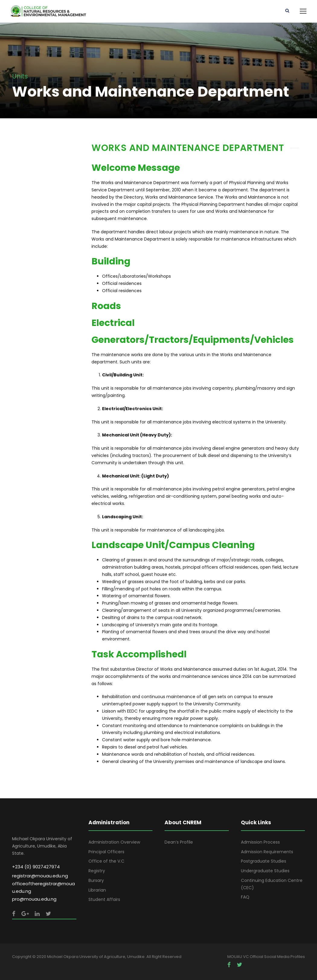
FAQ (245, 897)
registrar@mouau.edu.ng (40, 876)
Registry (97, 871)
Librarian (97, 890)
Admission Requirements (267, 852)
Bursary (96, 880)
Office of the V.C (106, 861)
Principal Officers (106, 852)
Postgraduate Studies (264, 861)
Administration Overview (114, 842)
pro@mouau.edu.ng (34, 899)
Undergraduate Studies (265, 871)
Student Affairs (104, 899)
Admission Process (260, 842)
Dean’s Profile (179, 842)
